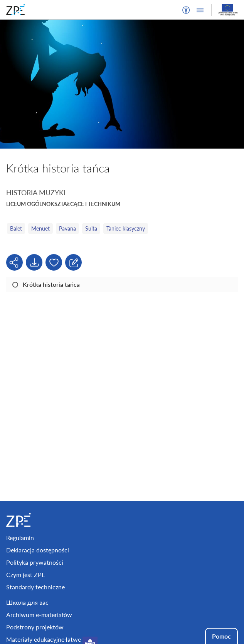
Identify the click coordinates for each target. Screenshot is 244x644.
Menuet (40, 228)
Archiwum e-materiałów (39, 615)
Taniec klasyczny (126, 228)
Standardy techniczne (35, 587)
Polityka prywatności (35, 562)
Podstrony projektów (35, 627)
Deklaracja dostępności (38, 550)
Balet (16, 228)
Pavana (67, 228)
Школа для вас (27, 602)
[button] (186, 10)
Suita (91, 228)
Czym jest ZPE (26, 575)
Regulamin (20, 538)
